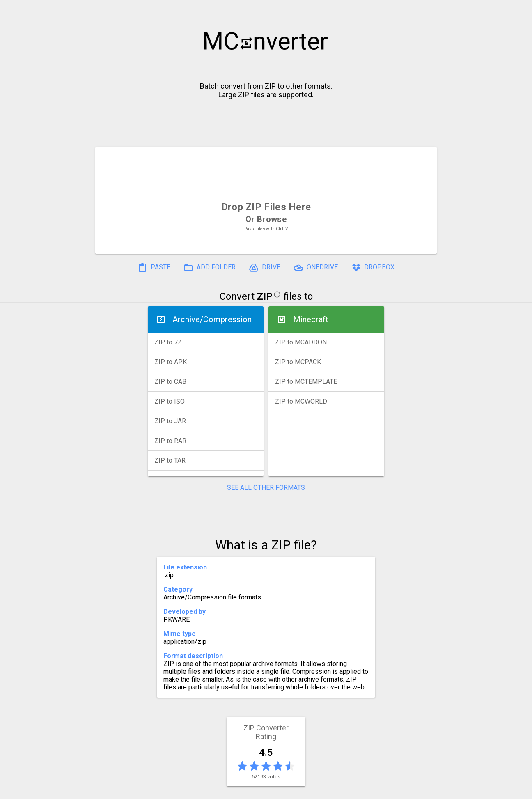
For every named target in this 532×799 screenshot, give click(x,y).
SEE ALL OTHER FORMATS (266, 488)
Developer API (332, 789)
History (125, 789)
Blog (290, 789)
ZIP (265, 296)
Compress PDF (248, 789)
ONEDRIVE (316, 268)
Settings (163, 789)
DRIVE (265, 268)
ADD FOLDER (210, 268)
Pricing (200, 789)
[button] (518, 11)
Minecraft (311, 319)
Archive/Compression (212, 319)
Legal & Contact (394, 789)
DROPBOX (373, 268)
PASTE (154, 268)
